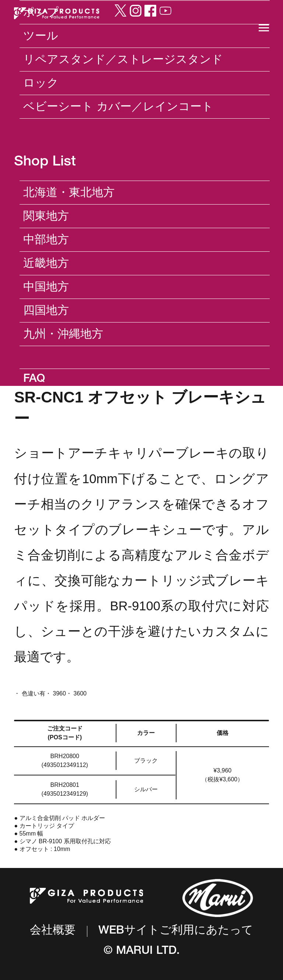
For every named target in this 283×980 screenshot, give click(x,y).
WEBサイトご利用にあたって (176, 931)
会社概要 (53, 931)
